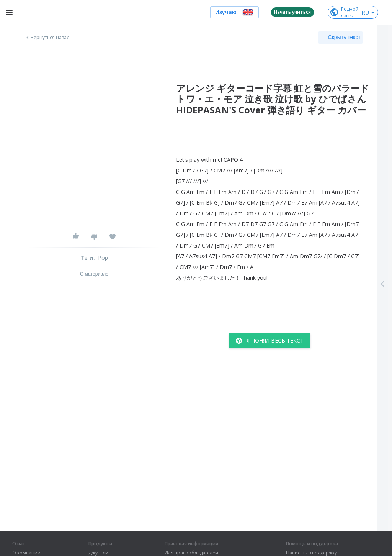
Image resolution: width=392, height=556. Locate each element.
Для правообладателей (191, 553)
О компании (26, 553)
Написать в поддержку (311, 553)
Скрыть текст (341, 38)
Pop (103, 258)
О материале (94, 274)
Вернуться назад (47, 38)
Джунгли (98, 553)
